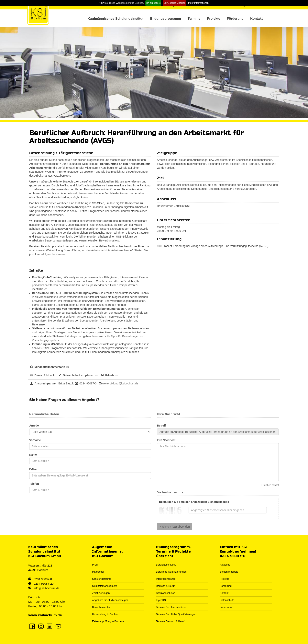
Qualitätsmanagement (105, 586)
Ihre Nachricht (166, 440)
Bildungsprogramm (165, 19)
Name (33, 455)
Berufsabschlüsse (166, 565)
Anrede (34, 426)
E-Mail (33, 469)
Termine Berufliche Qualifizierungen (176, 614)
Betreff (161, 426)
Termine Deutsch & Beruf (170, 621)
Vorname (35, 440)
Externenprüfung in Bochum (108, 621)
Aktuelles (225, 565)
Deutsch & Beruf (165, 586)
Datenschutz (227, 600)
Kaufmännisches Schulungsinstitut (115, 19)
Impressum (226, 607)
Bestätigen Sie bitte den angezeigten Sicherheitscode (194, 502)
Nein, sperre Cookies (174, 3)
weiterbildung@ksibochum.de (120, 383)
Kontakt (256, 19)
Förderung (235, 19)
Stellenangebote (229, 572)
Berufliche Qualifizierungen (171, 572)
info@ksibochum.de (47, 588)
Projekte (214, 19)
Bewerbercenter (101, 607)
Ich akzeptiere (153, 3)
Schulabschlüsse (166, 593)
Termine (194, 19)
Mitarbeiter (98, 572)
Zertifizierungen (101, 593)
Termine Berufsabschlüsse (171, 607)
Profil (95, 565)
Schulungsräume (102, 579)
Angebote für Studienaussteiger (110, 600)
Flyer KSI (161, 600)
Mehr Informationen (198, 3)
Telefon (34, 484)
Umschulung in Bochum (106, 614)
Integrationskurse (166, 579)
